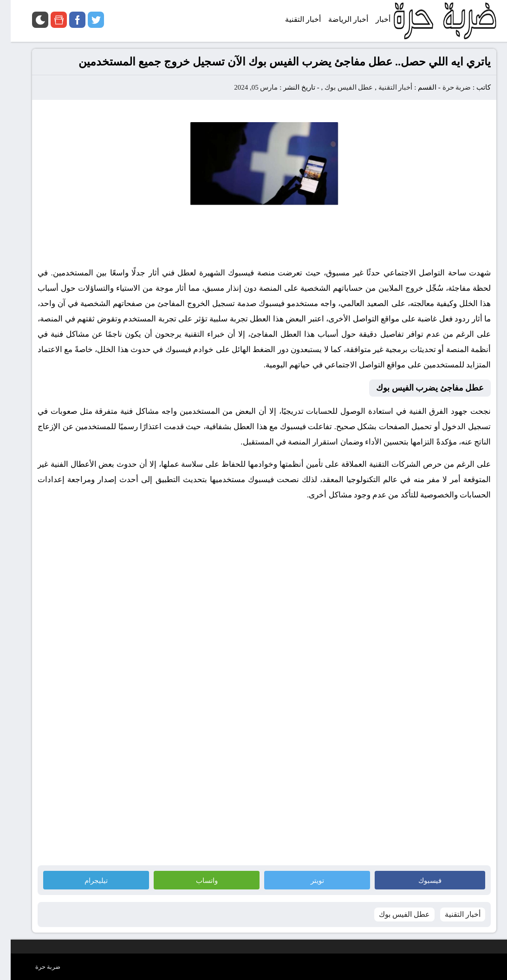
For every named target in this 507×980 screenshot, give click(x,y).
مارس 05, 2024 (245, 87)
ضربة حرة (445, 87)
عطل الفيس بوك (338, 87)
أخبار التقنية (385, 87)
